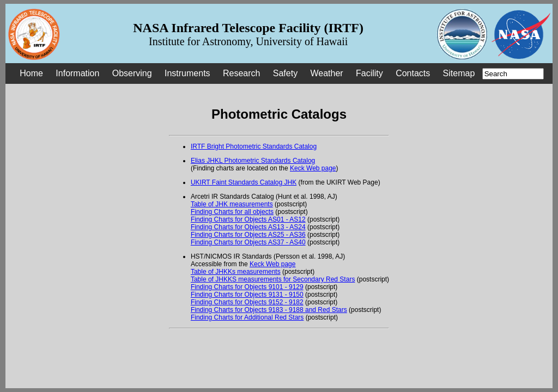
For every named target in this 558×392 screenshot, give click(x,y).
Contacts (413, 73)
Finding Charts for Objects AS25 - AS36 (248, 235)
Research (241, 73)
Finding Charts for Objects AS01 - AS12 (248, 219)
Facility (369, 73)
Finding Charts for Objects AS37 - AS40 (248, 242)
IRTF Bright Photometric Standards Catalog (254, 146)
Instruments (187, 73)
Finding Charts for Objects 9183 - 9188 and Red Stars (269, 310)
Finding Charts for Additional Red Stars (247, 317)
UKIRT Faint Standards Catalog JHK (244, 182)
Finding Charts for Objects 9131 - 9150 (247, 295)
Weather (326, 73)
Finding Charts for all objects (232, 212)
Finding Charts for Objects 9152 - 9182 (247, 302)
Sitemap (459, 73)
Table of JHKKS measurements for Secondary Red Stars (273, 279)
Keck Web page (313, 168)
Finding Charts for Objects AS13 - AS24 (248, 227)
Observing (132, 73)
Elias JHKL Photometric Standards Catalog (253, 161)
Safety (285, 73)
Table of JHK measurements (232, 204)
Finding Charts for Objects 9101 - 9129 (247, 287)
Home (31, 73)
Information (77, 73)
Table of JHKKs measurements (236, 272)
